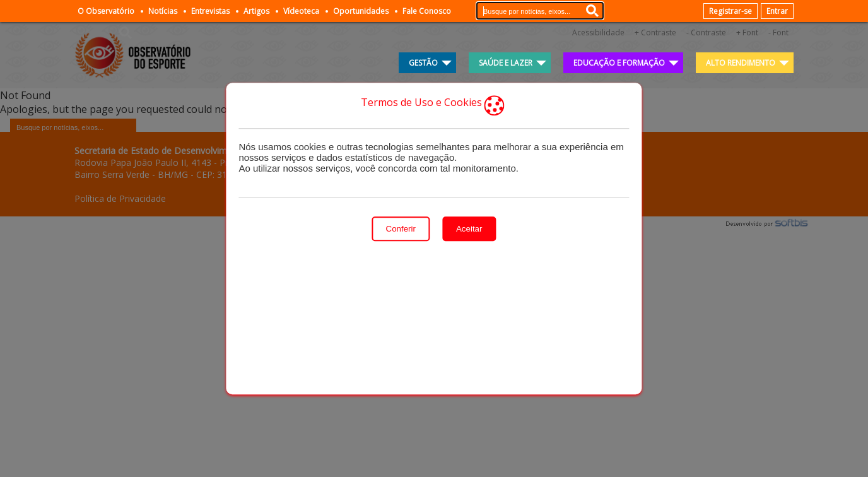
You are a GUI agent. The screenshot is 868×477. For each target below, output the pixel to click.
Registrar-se (730, 11)
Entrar (777, 11)
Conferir (401, 229)
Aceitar (469, 229)
